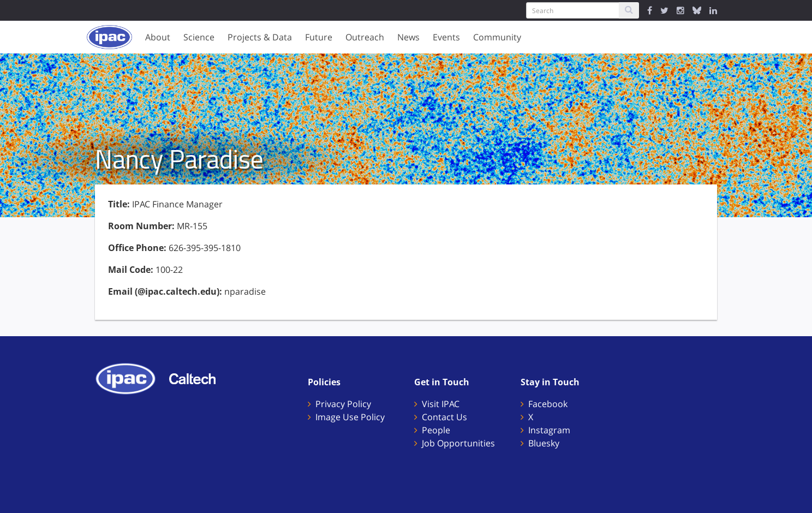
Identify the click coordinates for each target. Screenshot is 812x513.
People (436, 430)
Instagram (549, 430)
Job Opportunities (458, 443)
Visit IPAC (441, 404)
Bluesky (544, 443)
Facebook (548, 404)
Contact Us (444, 417)
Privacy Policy (343, 404)
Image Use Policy (350, 417)
